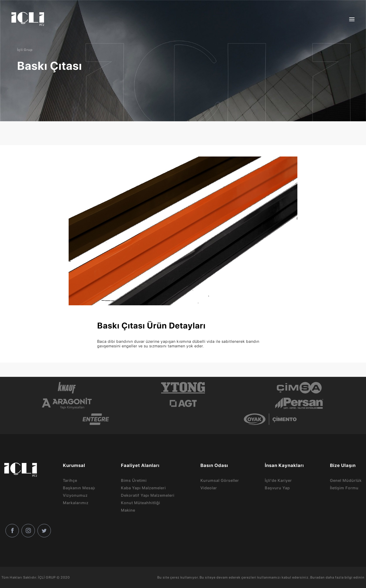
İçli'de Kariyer (278, 480)
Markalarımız (76, 503)
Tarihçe (70, 480)
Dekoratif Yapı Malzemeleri (148, 495)
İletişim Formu (344, 488)
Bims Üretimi (134, 480)
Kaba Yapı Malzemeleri (143, 488)
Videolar (209, 488)
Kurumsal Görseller (220, 480)
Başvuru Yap (277, 488)
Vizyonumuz (75, 495)
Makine (128, 510)
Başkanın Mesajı (79, 488)
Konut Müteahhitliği (141, 503)
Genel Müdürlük (346, 480)
